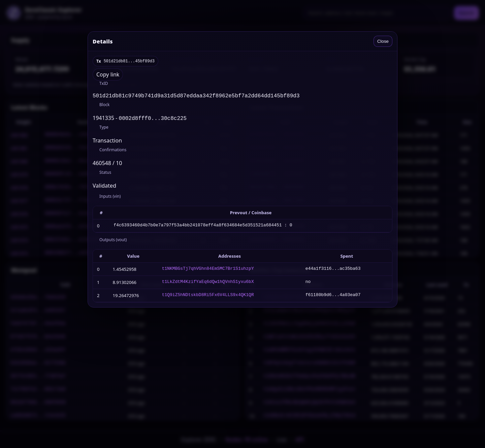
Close (383, 41)
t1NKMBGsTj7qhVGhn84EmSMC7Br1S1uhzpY (208, 270)
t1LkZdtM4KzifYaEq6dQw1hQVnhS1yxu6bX (208, 284)
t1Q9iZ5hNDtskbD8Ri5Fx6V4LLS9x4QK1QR (208, 297)
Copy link (108, 74)
